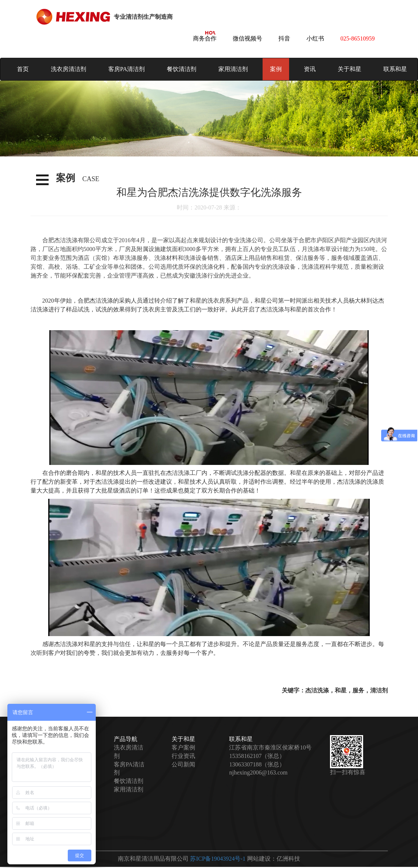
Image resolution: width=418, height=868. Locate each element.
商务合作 (205, 38)
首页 (23, 69)
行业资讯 (183, 756)
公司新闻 (183, 764)
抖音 (284, 38)
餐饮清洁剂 (182, 69)
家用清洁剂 (233, 69)
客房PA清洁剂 (127, 69)
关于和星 (349, 69)
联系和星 (395, 69)
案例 (276, 69)
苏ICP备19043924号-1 (218, 859)
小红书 (315, 38)
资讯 (310, 69)
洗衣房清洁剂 (69, 69)
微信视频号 (247, 38)
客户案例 (183, 747)
